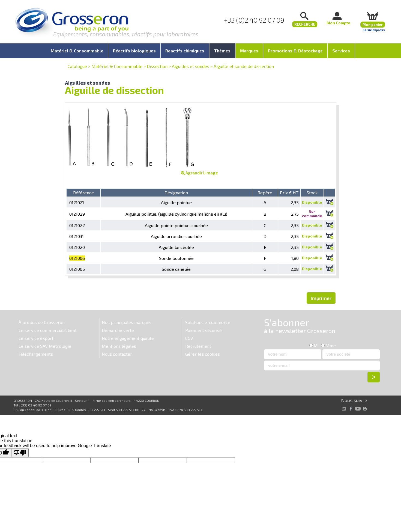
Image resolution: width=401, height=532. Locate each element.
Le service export (36, 338)
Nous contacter (117, 354)
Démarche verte (118, 330)
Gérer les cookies (203, 354)
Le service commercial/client (48, 330)
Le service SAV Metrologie (45, 346)
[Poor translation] (20, 453)
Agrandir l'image (199, 173)
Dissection (157, 66)
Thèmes (222, 51)
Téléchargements (36, 354)
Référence (83, 193)
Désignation (176, 193)
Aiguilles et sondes (191, 66)
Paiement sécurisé (204, 330)
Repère (265, 193)
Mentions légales (119, 346)
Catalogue (77, 66)
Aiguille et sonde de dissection (244, 66)
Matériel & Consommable (117, 66)
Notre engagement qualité (128, 338)
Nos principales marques (127, 322)
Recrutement (198, 346)
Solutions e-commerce (208, 322)
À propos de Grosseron (42, 322)
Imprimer (321, 298)
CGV (189, 338)
